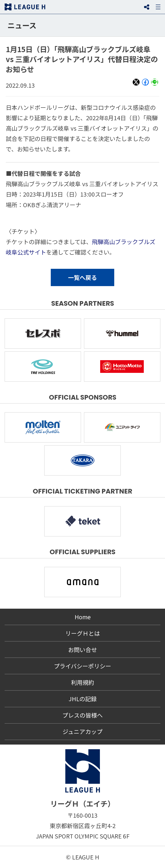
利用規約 (83, 682)
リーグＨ (25, 7)
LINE (155, 85)
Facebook (145, 85)
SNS (147, 7)
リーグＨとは (83, 633)
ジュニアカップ (82, 731)
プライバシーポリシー (82, 666)
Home (83, 617)
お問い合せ (82, 650)
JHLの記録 (83, 699)
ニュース (22, 25)
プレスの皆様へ (82, 715)
